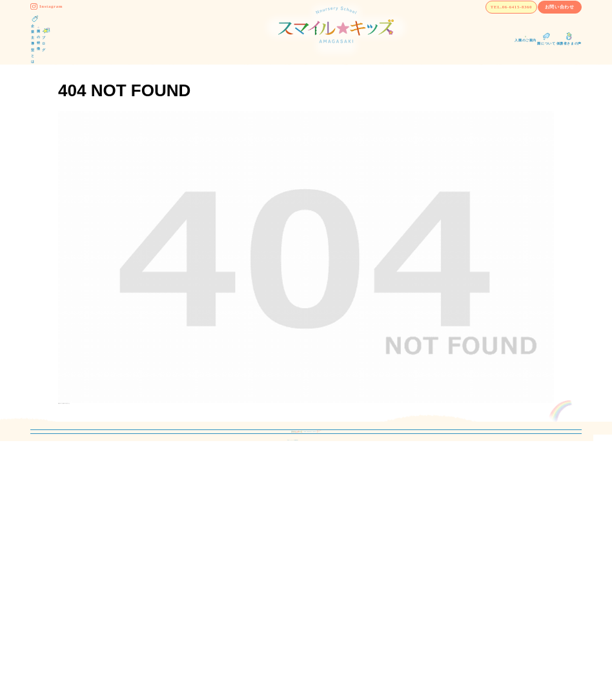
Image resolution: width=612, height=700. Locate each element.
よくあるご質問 (311, 588)
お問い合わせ (541, 22)
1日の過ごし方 (185, 588)
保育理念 (175, 550)
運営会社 (417, 550)
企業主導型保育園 (198, 530)
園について (303, 569)
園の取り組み (183, 569)
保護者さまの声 (414, 530)
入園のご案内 (307, 550)
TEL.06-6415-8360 (443, 22)
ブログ (296, 530)
